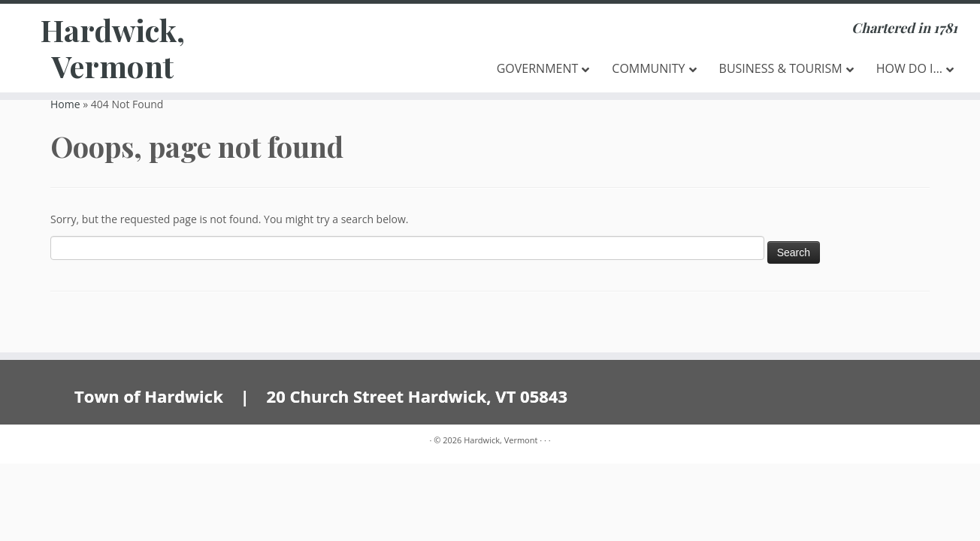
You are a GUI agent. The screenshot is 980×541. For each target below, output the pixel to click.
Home (65, 104)
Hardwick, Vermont (113, 48)
